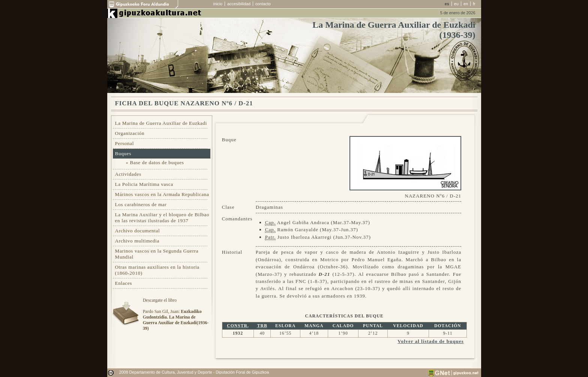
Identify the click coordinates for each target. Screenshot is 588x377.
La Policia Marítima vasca (144, 184)
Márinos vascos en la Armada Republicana (162, 194)
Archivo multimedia (137, 241)
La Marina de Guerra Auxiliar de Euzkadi (161, 123)
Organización (130, 133)
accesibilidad (239, 4)
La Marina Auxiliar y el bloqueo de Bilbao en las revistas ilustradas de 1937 (162, 218)
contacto (263, 4)
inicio (218, 4)
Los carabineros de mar (141, 204)
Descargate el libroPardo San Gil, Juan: (176, 314)
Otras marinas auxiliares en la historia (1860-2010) (157, 270)
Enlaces (124, 283)
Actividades (128, 174)
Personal (125, 143)
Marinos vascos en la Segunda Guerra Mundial (157, 254)
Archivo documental (138, 231)
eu (456, 4)
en (466, 4)
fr (474, 4)
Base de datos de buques (157, 162)
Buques (123, 153)
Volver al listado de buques (430, 341)
